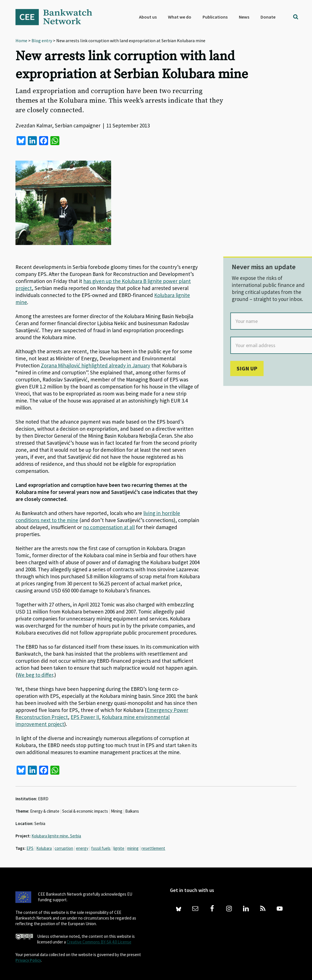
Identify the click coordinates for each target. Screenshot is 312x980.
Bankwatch (58, 17)
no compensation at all (109, 527)
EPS (30, 848)
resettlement (153, 848)
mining (133, 848)
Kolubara (44, 848)
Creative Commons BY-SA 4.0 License (99, 942)
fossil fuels (101, 848)
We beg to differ (35, 675)
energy (82, 848)
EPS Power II (85, 717)
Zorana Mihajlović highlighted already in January (96, 365)
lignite (119, 848)
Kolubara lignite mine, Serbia (56, 836)
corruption (64, 848)
